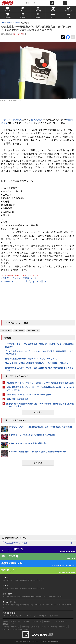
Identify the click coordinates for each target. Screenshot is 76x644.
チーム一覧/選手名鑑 (51, 616)
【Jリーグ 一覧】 (18, 34)
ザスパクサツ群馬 (13, 120)
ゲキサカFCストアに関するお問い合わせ (15, 629)
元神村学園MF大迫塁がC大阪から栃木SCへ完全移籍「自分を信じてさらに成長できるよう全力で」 (40, 405)
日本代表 (5, 580)
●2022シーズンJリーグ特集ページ (19, 278)
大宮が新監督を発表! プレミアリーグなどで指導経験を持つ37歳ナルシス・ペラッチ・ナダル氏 (40, 389)
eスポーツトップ (39, 605)
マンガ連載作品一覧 (26, 605)
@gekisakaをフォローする (14, 538)
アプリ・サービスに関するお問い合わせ (55, 627)
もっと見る (38, 412)
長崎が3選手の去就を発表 (17, 399)
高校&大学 (23, 580)
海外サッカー (32, 580)
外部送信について (8, 624)
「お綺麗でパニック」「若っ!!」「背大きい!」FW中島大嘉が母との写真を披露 (40, 383)
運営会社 (27, 621)
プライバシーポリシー (60, 621)
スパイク (41, 580)
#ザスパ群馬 (6, 331)
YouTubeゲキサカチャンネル (12, 597)
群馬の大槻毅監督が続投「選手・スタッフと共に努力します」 (32, 359)
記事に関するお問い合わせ (31, 627)
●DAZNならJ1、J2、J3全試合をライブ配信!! (24, 281)
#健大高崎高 (19, 331)
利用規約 (47, 621)
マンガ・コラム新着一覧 (10, 605)
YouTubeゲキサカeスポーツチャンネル (35, 597)
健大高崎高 (37, 120)
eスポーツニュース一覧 (53, 605)
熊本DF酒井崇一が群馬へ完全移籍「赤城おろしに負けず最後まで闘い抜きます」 (40, 363)
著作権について (16, 621)
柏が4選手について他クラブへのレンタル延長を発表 (29, 395)
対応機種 (5, 621)
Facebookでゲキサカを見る (14, 543)
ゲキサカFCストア (8, 616)
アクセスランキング (22, 616)
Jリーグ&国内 (14, 580)
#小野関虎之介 (33, 331)
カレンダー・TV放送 (36, 616)
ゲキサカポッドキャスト (56, 597)
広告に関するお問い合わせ (11, 627)
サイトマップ (37, 621)
